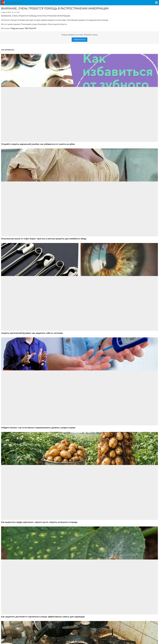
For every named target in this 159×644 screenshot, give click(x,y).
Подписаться (79, 40)
